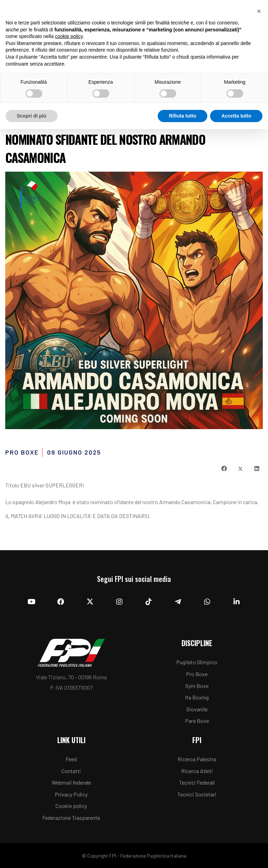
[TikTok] (149, 602)
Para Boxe (197, 721)
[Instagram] (119, 602)
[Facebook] (61, 602)
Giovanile (197, 709)
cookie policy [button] (69, 36)
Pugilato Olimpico (197, 662)
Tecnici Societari (197, 794)
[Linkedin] (237, 602)
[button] (259, 11)
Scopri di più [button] (32, 116)
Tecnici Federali (197, 782)
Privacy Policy (71, 794)
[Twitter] (90, 602)
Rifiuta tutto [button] (183, 116)
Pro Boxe (197, 674)
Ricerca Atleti (197, 771)
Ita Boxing (197, 697)
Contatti (71, 771)
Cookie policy (71, 806)
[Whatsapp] (207, 602)
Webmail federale (71, 782)
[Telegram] (178, 602)
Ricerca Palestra (197, 759)
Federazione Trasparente (71, 818)
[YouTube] (31, 602)
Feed (71, 759)
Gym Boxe (197, 686)
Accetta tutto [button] (236, 116)
